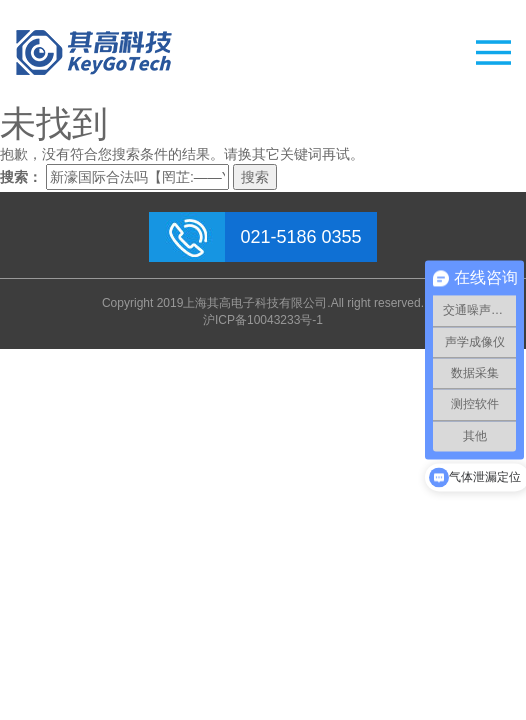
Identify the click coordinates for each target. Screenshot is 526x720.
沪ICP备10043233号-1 (263, 320)
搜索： (21, 177)
